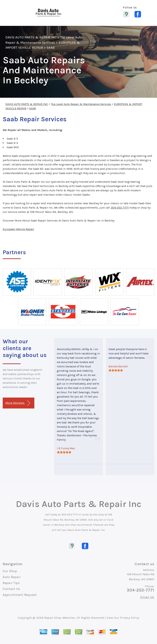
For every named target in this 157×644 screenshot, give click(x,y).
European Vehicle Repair (18, 229)
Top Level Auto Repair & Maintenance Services (81, 104)
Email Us (147, 597)
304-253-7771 (120, 208)
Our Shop (10, 571)
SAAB (51, 48)
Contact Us (11, 589)
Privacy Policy (130, 618)
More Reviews (18, 403)
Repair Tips (11, 583)
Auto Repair (12, 577)
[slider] (64, 452)
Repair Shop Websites (60, 618)
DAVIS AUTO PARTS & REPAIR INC (31, 37)
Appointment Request (20, 595)
